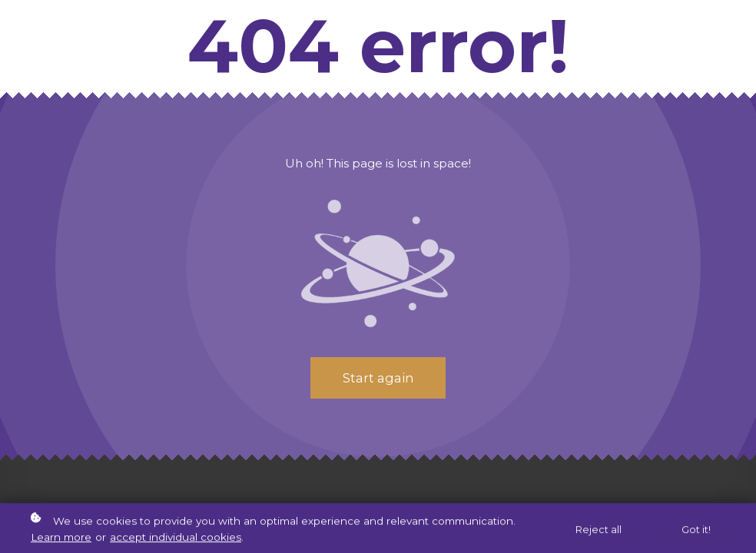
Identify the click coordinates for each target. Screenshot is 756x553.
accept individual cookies (176, 539)
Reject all (598, 531)
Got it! (696, 531)
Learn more (61, 539)
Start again (378, 378)
